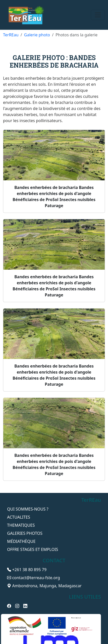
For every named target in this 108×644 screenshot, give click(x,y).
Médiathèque (21, 541)
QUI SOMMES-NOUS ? (28, 509)
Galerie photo (37, 35)
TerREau (11, 35)
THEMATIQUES (21, 525)
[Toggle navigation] (98, 15)
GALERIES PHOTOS (25, 533)
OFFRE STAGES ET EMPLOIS (33, 549)
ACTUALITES (19, 517)
